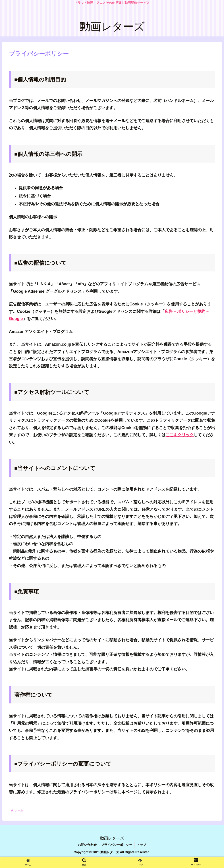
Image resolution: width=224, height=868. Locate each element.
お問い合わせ (87, 845)
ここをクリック (180, 435)
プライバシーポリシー (117, 845)
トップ (142, 845)
